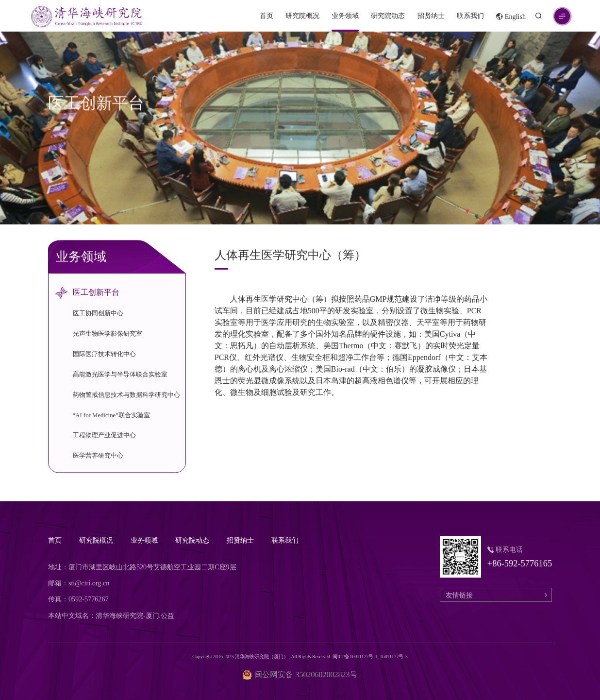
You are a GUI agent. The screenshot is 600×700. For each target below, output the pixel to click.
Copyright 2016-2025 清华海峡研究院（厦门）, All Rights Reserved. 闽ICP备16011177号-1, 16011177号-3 (300, 657)
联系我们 (470, 16)
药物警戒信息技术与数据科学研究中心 (126, 395)
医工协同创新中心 (98, 314)
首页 (267, 16)
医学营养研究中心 (98, 456)
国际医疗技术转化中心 (104, 354)
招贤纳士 (431, 16)
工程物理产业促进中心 (104, 436)
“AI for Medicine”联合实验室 (111, 415)
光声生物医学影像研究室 (108, 334)
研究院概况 (302, 16)
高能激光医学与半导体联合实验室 (120, 375)
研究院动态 (388, 16)
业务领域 (345, 16)
